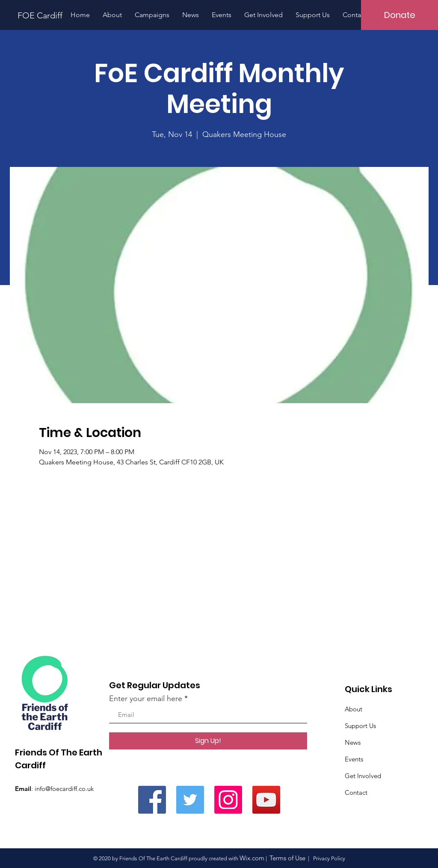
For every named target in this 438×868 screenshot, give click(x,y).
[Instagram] (228, 800)
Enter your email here (146, 699)
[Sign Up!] (208, 741)
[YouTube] (266, 800)
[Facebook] (152, 800)
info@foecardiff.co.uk (64, 789)
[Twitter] (190, 800)
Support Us (360, 726)
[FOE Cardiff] (37, 15)
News (353, 742)
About (354, 709)
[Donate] (400, 15)
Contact (356, 792)
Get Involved (363, 776)
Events (354, 759)
